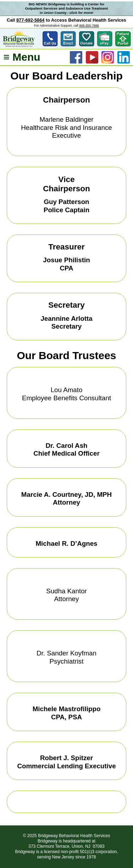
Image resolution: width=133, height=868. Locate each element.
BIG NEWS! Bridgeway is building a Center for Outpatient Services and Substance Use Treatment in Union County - (67, 8)
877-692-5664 (30, 20)
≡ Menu (22, 57)
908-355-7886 (89, 26)
